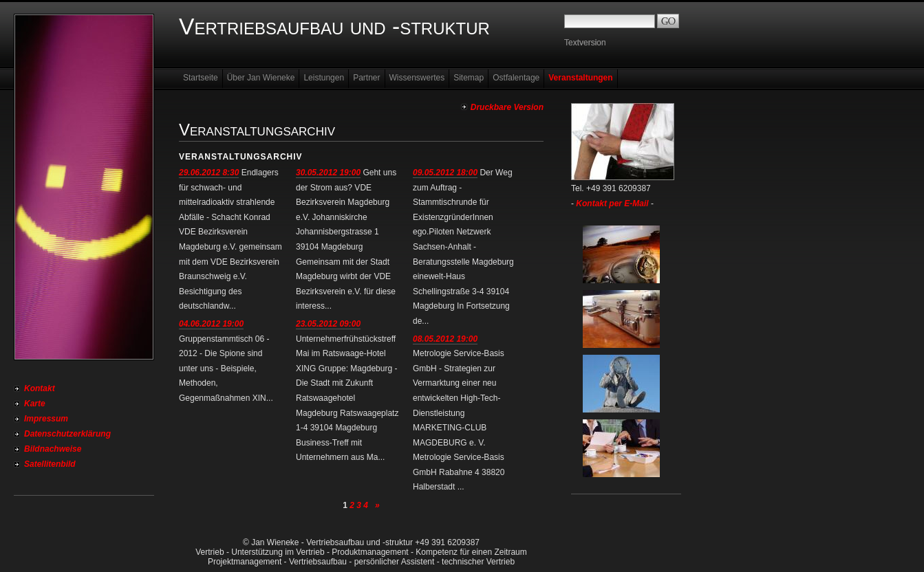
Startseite (201, 78)
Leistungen (324, 78)
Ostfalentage (516, 78)
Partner (366, 78)
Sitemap (469, 78)
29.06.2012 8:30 (209, 173)
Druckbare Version (507, 107)
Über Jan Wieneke (261, 78)
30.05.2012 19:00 (328, 173)
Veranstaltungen (580, 78)
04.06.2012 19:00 (211, 324)
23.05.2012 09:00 (328, 324)
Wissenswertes (417, 78)
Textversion (585, 43)
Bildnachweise (53, 449)
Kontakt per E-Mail (612, 203)
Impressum (46, 419)
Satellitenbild (50, 464)
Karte (35, 404)
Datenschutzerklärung (67, 434)
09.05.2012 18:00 (445, 173)
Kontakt (40, 388)
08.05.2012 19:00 (445, 339)
